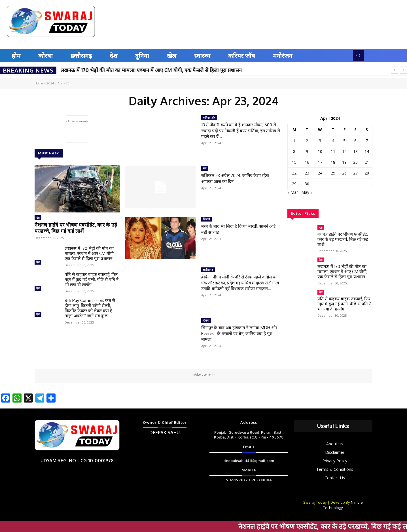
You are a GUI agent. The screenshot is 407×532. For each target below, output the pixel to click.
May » (307, 192)
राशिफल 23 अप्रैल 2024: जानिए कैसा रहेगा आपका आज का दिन (239, 178)
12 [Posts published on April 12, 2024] (344, 151)
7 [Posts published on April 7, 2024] (367, 141)
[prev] (394, 70)
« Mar (293, 192)
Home (39, 83)
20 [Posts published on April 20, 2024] (355, 162)
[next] (403, 70)
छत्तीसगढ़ (208, 270)
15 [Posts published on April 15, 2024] (294, 162)
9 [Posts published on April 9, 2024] (307, 151)
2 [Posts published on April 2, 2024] (307, 141)
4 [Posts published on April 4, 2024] (333, 141)
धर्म (205, 168)
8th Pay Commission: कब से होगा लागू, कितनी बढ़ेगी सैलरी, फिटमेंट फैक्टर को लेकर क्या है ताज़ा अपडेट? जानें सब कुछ (90, 306)
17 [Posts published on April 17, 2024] (320, 162)
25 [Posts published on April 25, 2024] (333, 173)
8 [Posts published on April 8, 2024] (294, 151)
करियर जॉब (209, 118)
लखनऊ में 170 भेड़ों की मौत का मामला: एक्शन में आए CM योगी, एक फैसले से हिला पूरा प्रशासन (151, 70)
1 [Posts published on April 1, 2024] (294, 141)
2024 (50, 83)
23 (68, 83)
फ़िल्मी (206, 219)
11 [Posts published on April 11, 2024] (333, 151)
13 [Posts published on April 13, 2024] (355, 151)
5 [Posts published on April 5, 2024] (344, 141)
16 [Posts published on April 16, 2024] (307, 162)
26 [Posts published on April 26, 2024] (344, 173)
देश (38, 218)
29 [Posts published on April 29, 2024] (294, 184)
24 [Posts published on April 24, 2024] (320, 173)
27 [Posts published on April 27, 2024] (355, 173)
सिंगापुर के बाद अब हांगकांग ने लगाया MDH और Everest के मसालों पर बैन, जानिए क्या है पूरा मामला (241, 333)
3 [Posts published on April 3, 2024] (320, 141)
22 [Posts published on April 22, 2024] (294, 173)
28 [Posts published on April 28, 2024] (367, 173)
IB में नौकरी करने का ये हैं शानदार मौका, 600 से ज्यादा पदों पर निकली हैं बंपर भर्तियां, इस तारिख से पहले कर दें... (240, 130)
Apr (60, 83)
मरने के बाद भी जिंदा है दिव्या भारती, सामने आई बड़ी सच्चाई (238, 229)
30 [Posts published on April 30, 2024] (307, 184)
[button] (358, 56)
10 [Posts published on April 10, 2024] (320, 151)
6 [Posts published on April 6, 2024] (355, 141)
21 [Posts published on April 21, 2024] (367, 162)
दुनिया (206, 320)
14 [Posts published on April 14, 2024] (367, 151)
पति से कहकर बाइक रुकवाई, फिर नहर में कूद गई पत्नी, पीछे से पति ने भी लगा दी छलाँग (92, 277)
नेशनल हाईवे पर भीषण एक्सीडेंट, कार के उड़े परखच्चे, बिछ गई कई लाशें (76, 227)
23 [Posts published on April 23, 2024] (307, 173)
